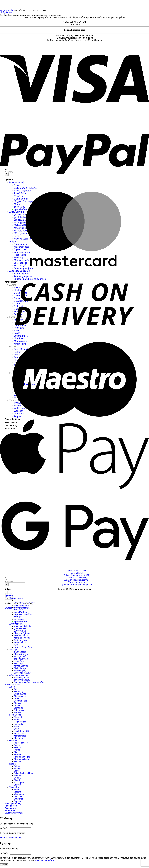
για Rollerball (20, 628)
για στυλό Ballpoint (23, 626)
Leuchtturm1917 (22, 731)
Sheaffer (18, 780)
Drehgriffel (19, 708)
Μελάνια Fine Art (22, 638)
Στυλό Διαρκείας (22, 605)
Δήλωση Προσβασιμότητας (77, 580)
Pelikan (17, 747)
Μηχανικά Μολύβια (23, 614)
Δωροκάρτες (20, 652)
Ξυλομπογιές (20, 670)
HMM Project (20, 722)
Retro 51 (18, 766)
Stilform (18, 785)
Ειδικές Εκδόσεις (13, 803)
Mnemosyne (20, 738)
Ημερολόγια (20, 661)
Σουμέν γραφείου (22, 680)
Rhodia (12, 764)
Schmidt (18, 775)
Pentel (17, 750)
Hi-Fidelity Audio (21, 677)
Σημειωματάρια (21, 659)
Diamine (18, 703)
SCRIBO (18, 778)
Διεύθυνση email (8, 849)
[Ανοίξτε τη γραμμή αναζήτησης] (6, 579)
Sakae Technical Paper (24, 773)
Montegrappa (20, 736)
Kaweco (18, 726)
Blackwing (19, 691)
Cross (17, 698)
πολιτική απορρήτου (45, 860)
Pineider (18, 754)
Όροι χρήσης (77, 573)
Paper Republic (21, 743)
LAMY (17, 729)
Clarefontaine (20, 696)
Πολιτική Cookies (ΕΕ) (77, 578)
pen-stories (10, 810)
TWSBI (17, 789)
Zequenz (18, 801)
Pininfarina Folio (21, 759)
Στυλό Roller (20, 607)
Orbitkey (13, 740)
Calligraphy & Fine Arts (24, 603)
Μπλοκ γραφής (21, 666)
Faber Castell (15, 715)
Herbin (17, 719)
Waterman (19, 799)
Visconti (18, 792)
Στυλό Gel (19, 610)
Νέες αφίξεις (11, 806)
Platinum (18, 761)
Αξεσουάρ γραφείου (19, 675)
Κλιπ (16, 645)
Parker (17, 745)
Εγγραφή (4, 865)
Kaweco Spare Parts (23, 647)
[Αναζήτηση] (7, 584)
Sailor (17, 771)
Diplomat (18, 705)
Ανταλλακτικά (16, 624)
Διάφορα (13, 649)
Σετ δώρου (19, 619)
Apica (17, 689)
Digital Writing (20, 612)
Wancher (18, 796)
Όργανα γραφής (17, 598)
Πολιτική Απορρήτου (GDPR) (77, 575)
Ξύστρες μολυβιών (23, 673)
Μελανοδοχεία (21, 654)
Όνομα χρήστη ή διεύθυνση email (16, 824)
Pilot (16, 752)
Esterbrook (19, 710)
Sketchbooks (20, 668)
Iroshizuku (19, 724)
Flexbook (18, 717)
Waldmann (19, 794)
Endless (18, 712)
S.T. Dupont (19, 782)
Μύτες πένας (20, 642)
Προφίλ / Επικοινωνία (77, 571)
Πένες (17, 600)
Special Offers (21, 621)
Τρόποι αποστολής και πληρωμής (77, 585)
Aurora (12, 687)
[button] (6, 13)
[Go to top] (74, 592)
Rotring (17, 768)
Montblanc (19, 733)
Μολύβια (18, 617)
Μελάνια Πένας (21, 635)
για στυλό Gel (20, 631)
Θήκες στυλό (20, 656)
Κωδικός (5, 828)
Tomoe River (15, 787)
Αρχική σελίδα (7, 10)
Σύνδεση (21, 833)
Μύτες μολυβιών (22, 633)
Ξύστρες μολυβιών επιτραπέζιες (29, 682)
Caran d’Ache (20, 694)
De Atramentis (20, 701)
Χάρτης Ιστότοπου (77, 582)
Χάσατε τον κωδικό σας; (11, 838)
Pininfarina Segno (22, 757)
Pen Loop (18, 663)
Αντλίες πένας (21, 640)
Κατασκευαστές (12, 684)
